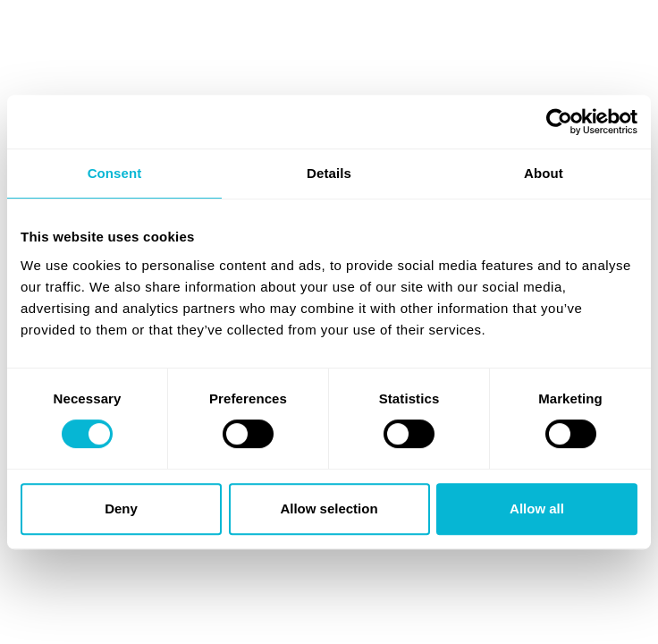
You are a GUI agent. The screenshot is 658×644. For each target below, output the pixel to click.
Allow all (537, 508)
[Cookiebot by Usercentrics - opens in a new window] (559, 122)
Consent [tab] (115, 173)
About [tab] (544, 173)
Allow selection (329, 508)
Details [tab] (329, 173)
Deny (121, 508)
